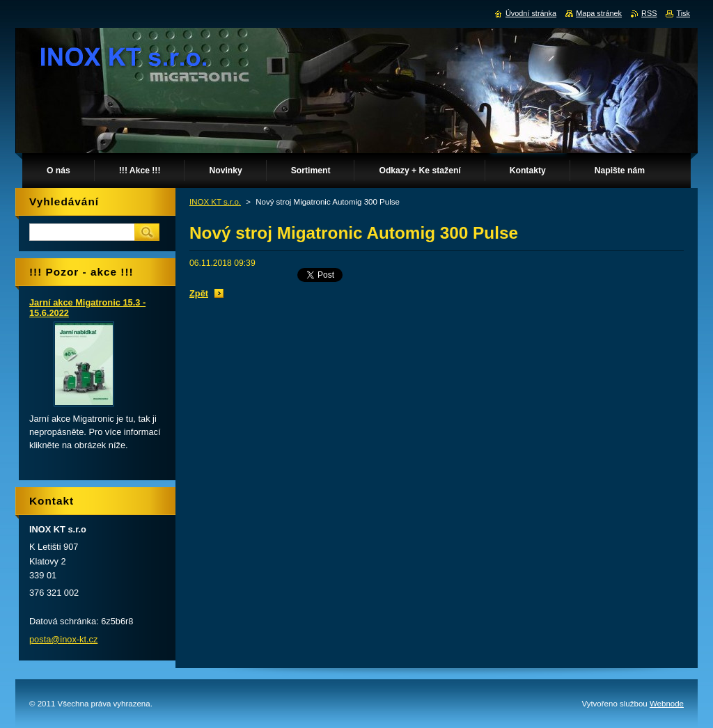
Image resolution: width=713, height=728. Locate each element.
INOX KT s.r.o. (215, 202)
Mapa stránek (599, 13)
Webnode (667, 704)
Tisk (683, 13)
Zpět (199, 293)
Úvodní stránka (531, 13)
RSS (649, 13)
